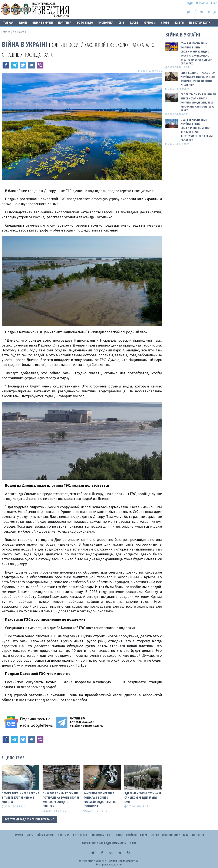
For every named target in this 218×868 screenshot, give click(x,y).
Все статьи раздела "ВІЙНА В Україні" (29, 819)
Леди (190, 3)
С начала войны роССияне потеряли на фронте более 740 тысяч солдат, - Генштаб (61, 800)
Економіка (106, 23)
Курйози (150, 23)
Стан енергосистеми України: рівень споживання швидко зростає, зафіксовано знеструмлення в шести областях (196, 53)
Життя (179, 23)
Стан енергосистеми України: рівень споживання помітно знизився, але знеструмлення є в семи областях (197, 130)
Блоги (23, 23)
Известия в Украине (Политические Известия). (110, 861)
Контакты (202, 3)
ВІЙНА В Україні (43, 23)
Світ (121, 23)
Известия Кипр (199, 23)
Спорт (165, 23)
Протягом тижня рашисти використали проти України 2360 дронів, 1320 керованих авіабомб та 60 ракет (198, 102)
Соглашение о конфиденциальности (104, 843)
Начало (19, 835)
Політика (65, 23)
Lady (186, 835)
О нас (214, 3)
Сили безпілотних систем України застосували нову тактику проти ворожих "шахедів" (198, 79)
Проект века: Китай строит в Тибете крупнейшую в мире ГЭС (20, 797)
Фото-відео (85, 23)
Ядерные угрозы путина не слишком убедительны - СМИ (143, 797)
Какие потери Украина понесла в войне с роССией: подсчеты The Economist (100, 800)
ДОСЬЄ (134, 23)
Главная (8, 23)
